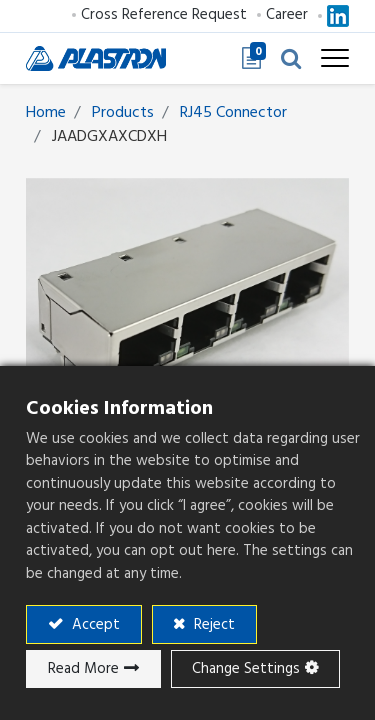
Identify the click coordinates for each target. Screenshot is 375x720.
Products (123, 112)
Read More (83, 668)
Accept (94, 624)
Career (287, 14)
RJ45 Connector (233, 112)
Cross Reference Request (164, 14)
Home (46, 112)
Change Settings (246, 668)
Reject (212, 624)
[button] (291, 58)
